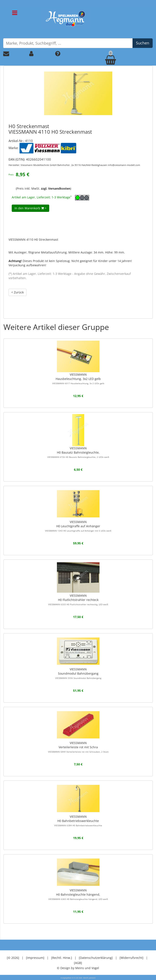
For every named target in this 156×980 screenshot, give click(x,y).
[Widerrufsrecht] (131, 958)
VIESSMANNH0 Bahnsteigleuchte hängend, (78, 894)
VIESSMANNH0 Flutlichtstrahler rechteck (78, 600)
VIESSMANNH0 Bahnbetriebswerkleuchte (78, 821)
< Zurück (17, 292)
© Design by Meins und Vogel (78, 968)
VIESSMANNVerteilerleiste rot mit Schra (78, 747)
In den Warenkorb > (30, 208)
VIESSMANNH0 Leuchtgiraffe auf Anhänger (78, 526)
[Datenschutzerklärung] (96, 958)
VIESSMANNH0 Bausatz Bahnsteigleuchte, (78, 452)
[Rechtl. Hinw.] (62, 958)
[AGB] (78, 963)
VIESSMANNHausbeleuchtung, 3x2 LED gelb (78, 379)
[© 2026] (13, 958)
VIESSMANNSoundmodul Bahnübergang (78, 673)
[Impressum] (35, 958)
